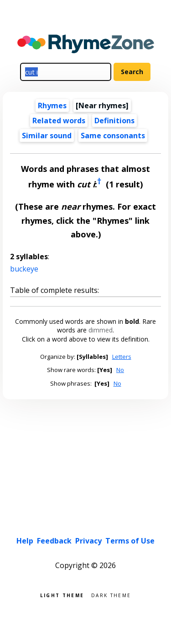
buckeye (24, 269)
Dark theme (111, 595)
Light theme (62, 595)
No (120, 370)
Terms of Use (130, 541)
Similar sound (47, 136)
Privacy (88, 541)
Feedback (54, 541)
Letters (122, 357)
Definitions (114, 121)
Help (25, 541)
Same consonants (113, 136)
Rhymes (52, 106)
